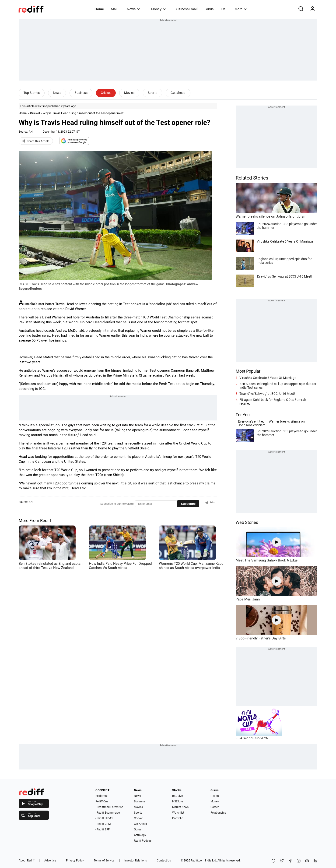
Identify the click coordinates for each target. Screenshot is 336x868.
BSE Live (177, 796)
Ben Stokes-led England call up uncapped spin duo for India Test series (278, 386)
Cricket (106, 93)
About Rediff (26, 861)
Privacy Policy (75, 861)
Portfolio (178, 818)
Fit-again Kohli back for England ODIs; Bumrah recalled (273, 402)
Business (81, 93)
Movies (129, 93)
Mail (114, 9)
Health (215, 796)
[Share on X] (282, 861)
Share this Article (36, 141)
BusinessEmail (186, 9)
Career (215, 807)
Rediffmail (102, 796)
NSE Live (178, 801)
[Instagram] (299, 861)
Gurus (209, 9)
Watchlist (178, 813)
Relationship (218, 813)
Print (210, 502)
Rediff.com (198, 861)
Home (99, 9)
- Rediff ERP (103, 829)
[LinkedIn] (315, 861)
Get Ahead (140, 824)
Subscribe (188, 504)
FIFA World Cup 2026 (252, 738)
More (241, 9)
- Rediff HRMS (104, 818)
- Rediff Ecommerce (108, 813)
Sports (152, 93)
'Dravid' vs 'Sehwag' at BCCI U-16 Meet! (267, 394)
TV (223, 9)
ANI (31, 132)
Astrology (140, 835)
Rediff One (102, 801)
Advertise (50, 861)
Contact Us (164, 861)
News (133, 9)
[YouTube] (307, 861)
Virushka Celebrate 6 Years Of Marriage (268, 378)
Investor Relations (136, 861)
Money (158, 9)
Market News (180, 807)
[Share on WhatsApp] (273, 861)
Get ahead (178, 93)
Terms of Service (104, 861)
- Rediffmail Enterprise (109, 807)
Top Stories (32, 93)
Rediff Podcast (143, 841)
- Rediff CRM (103, 824)
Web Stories (247, 522)
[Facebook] (290, 861)
